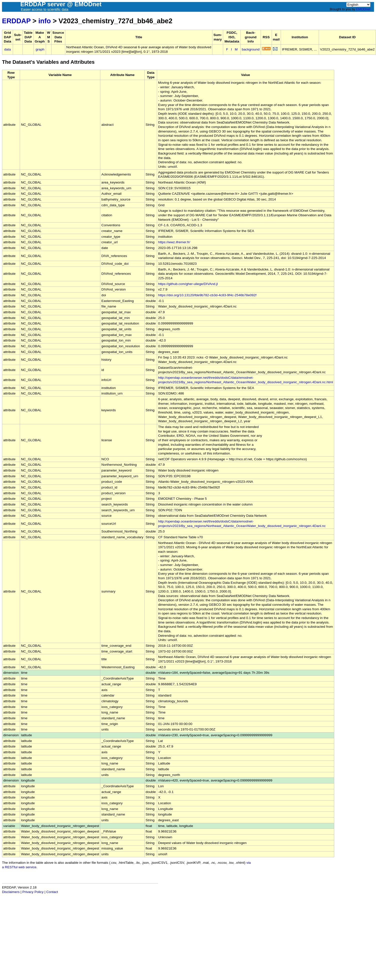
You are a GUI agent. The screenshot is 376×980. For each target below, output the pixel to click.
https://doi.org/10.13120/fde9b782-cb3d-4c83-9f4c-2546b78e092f (207, 295)
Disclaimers (11, 892)
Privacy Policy (33, 892)
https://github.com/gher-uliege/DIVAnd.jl (188, 284)
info (45, 21)
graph (40, 49)
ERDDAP (16, 21)
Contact (52, 892)
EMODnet (363, 9)
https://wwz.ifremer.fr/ (174, 242)
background (251, 49)
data (8, 49)
